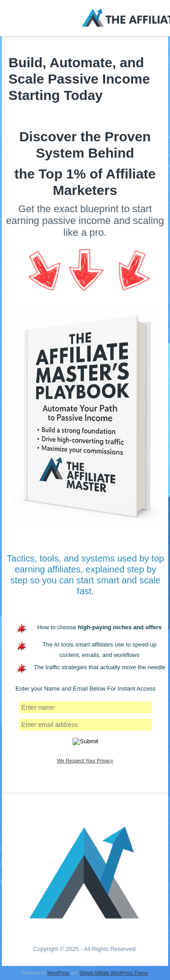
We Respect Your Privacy (85, 761)
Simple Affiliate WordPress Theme (114, 973)
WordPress (58, 973)
